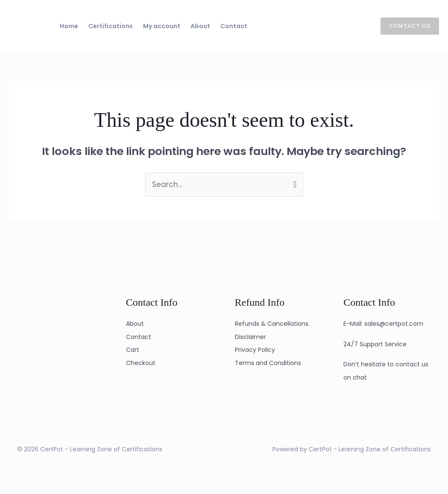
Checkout (141, 363)
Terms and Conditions (268, 363)
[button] (405, 26)
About (200, 26)
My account (162, 26)
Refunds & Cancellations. (272, 324)
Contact (234, 26)
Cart (133, 350)
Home (69, 26)
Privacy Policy (255, 350)
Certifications (111, 26)
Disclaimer (250, 337)
